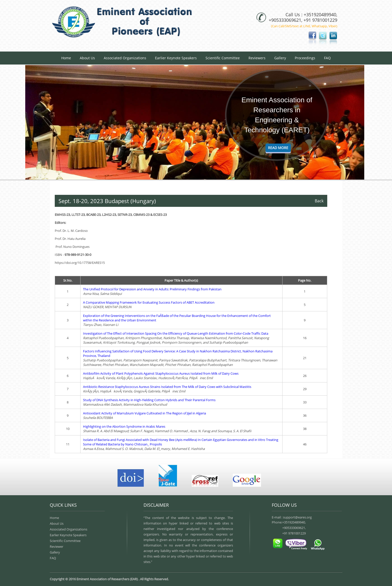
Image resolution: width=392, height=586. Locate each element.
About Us (87, 58)
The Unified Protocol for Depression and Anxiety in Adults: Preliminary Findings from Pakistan (152, 289)
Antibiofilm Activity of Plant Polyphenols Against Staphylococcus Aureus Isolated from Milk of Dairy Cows (161, 373)
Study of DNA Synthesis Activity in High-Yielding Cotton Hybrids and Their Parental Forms (149, 400)
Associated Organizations (125, 58)
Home (66, 58)
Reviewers (257, 58)
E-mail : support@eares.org (292, 517)
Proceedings (305, 58)
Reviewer (56, 546)
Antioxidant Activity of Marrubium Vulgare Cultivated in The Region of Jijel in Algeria (144, 413)
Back (319, 201)
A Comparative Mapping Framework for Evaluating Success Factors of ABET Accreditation (149, 302)
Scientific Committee (223, 58)
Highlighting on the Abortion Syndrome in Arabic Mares (124, 426)
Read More (278, 148)
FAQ (327, 58)
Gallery (280, 58)
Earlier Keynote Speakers (176, 58)
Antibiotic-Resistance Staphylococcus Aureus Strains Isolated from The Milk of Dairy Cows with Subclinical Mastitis (167, 387)
